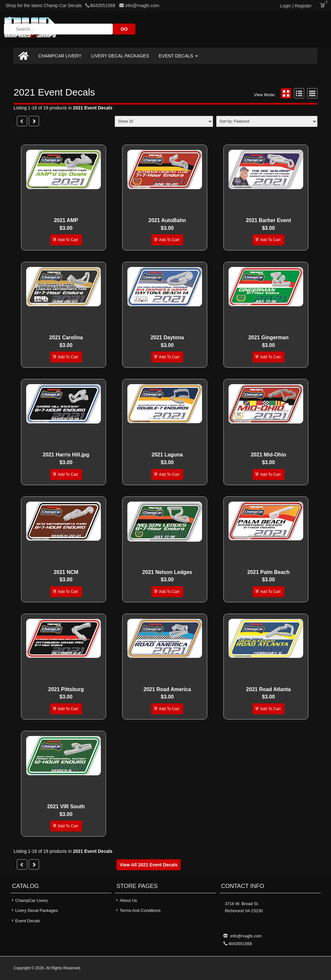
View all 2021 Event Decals (149, 865)
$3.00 (66, 228)
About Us (128, 900)
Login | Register (296, 6)
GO (306, 29)
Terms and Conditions (140, 910)
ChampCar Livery (60, 56)
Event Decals (178, 56)
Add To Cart (65, 239)
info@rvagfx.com (139, 5)
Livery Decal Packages (120, 56)
